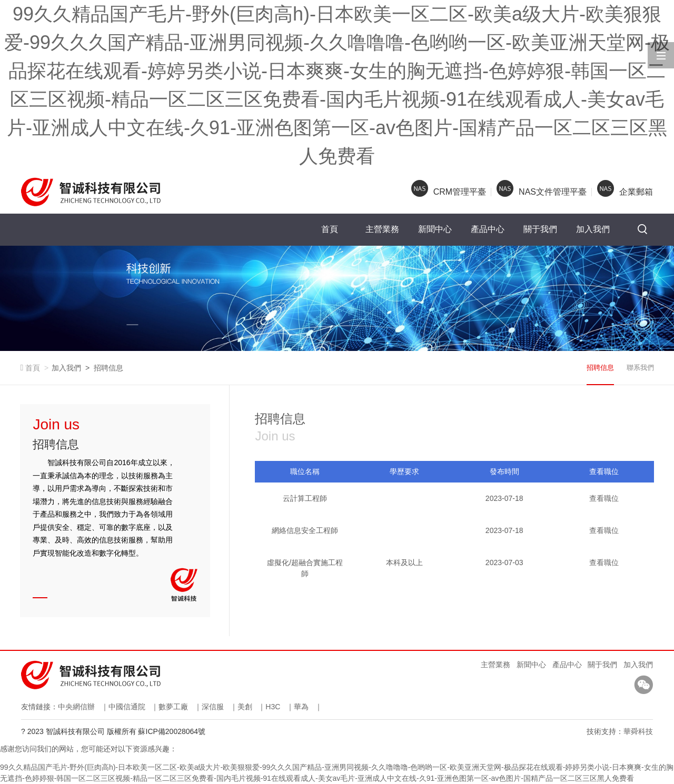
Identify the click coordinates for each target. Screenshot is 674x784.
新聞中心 (435, 229)
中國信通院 (127, 707)
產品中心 (488, 229)
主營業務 (382, 229)
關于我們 (540, 229)
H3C (273, 707)
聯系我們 (640, 368)
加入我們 (593, 229)
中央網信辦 (76, 707)
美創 (245, 707)
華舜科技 (638, 731)
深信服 (213, 707)
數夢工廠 (173, 707)
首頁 (330, 229)
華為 (301, 707)
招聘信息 (108, 368)
